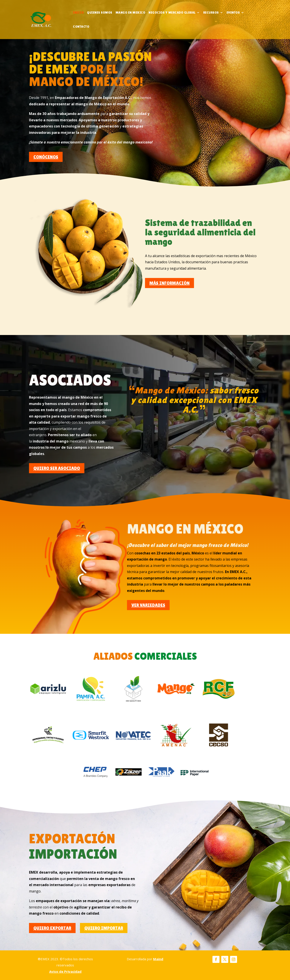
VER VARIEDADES (148, 605)
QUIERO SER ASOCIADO (57, 468)
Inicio (78, 13)
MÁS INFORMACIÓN (169, 283)
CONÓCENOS (46, 157)
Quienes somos (100, 13)
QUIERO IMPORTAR (104, 928)
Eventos (233, 13)
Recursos (211, 13)
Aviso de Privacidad (65, 971)
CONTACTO (81, 27)
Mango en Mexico (130, 13)
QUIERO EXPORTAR (52, 928)
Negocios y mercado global (172, 13)
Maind (158, 959)
